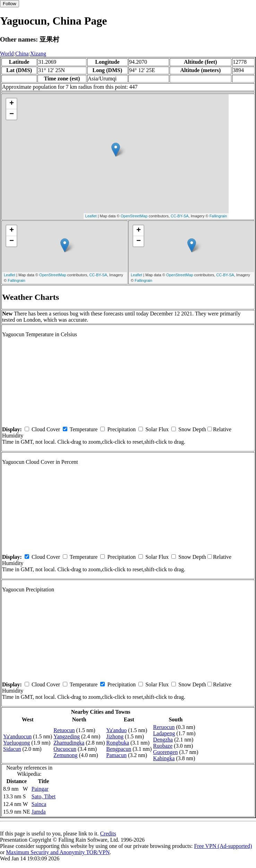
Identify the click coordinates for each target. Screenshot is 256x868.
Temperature (84, 429)
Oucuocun (65, 749)
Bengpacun (119, 749)
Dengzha (163, 740)
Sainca (39, 804)
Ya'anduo (116, 730)
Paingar (40, 789)
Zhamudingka (69, 743)
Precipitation (121, 429)
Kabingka (164, 758)
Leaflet (91, 216)
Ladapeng (164, 733)
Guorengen (165, 752)
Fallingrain (218, 216)
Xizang (38, 54)
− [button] (12, 114)
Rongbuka (118, 743)
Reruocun (164, 727)
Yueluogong (16, 743)
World (7, 54)
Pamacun (116, 755)
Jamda (39, 812)
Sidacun (12, 749)
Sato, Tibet (44, 796)
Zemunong (65, 755)
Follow (10, 4)
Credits (108, 834)
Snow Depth (192, 429)
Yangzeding (67, 736)
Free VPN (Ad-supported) (223, 846)
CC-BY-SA (180, 216)
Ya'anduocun (17, 736)
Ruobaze (163, 746)
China (22, 54)
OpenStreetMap (134, 216)
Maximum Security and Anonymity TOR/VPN (58, 852)
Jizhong (115, 736)
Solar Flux (157, 429)
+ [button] (12, 104)
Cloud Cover (46, 429)
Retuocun (64, 730)
